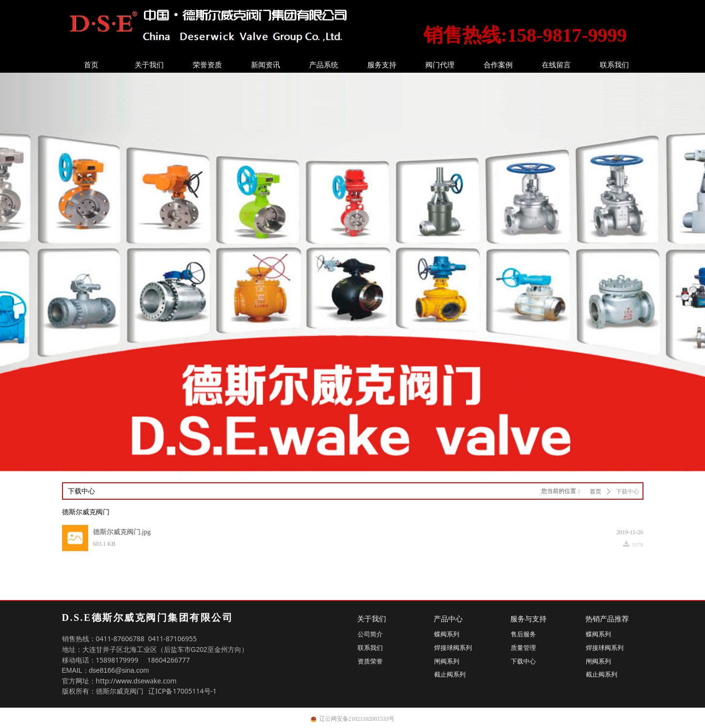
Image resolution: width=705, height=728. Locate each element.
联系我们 (614, 65)
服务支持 (382, 65)
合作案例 (498, 65)
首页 (91, 65)
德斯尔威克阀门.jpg (122, 532)
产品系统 (324, 65)
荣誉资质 (207, 65)
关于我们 (149, 65)
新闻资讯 (266, 65)
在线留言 (556, 65)
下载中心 (627, 491)
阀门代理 (440, 65)
